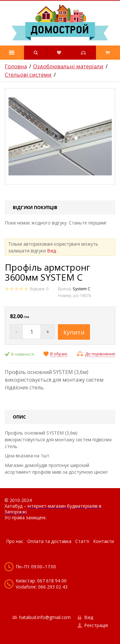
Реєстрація (96, 625)
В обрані (59, 354)
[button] (12, 53)
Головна (16, 66)
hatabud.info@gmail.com (45, 617)
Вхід (52, 251)
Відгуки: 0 (39, 289)
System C (81, 289)
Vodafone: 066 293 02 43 (42, 587)
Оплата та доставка (49, 541)
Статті (82, 541)
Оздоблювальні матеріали (68, 66)
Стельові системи (28, 75)
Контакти (104, 541)
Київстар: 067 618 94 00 (41, 581)
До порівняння (100, 354)
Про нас (15, 541)
